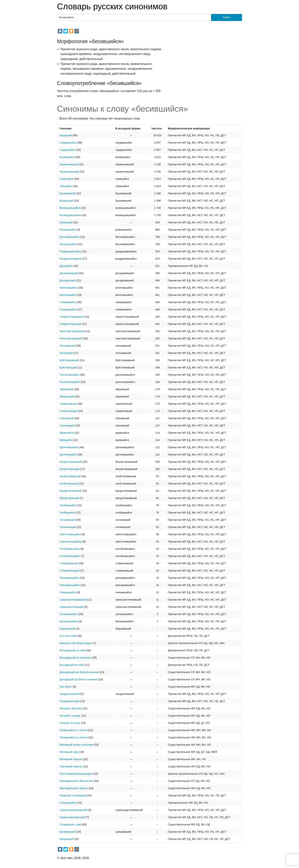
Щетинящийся (68, 455)
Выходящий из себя (72, 665)
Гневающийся (68, 309)
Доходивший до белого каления (79, 672)
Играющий (66, 222)
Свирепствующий (70, 324)
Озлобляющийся (70, 556)
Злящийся (66, 186)
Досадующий (68, 280)
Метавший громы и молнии (76, 745)
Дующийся (66, 266)
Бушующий (66, 201)
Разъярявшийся (69, 578)
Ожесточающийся (71, 542)
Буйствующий (68, 367)
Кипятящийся (68, 295)
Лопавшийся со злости (74, 737)
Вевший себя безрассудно (76, 643)
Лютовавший (67, 346)
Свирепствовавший (72, 317)
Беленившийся (69, 621)
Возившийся (67, 157)
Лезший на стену (70, 723)
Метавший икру (69, 752)
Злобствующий (69, 484)
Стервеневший (69, 563)
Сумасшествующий (72, 607)
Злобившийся (68, 505)
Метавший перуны (71, 759)
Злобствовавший (70, 476)
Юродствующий (69, 498)
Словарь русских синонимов (112, 6)
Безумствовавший (71, 462)
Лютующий (66, 353)
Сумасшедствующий (72, 817)
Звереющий (67, 396)
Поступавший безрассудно (76, 774)
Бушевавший (68, 193)
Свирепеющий (68, 411)
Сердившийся (68, 143)
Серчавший (67, 418)
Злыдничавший (69, 694)
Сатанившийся (69, 614)
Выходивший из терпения (75, 658)
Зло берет (66, 687)
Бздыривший (67, 629)
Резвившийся (68, 230)
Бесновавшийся (69, 237)
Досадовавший (69, 273)
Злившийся (66, 179)
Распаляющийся (70, 382)
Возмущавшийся (70, 208)
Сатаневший (67, 520)
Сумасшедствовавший (73, 810)
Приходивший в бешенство (76, 781)
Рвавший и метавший (73, 795)
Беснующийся (68, 244)
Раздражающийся (71, 259)
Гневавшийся (68, 302)
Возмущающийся (70, 215)
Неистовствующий (71, 338)
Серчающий (67, 426)
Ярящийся (66, 440)
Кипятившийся (68, 288)
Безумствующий (70, 469)
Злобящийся (67, 513)
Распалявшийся (69, 375)
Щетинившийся (69, 447)
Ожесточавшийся (70, 534)
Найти (227, 17)
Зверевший (66, 389)
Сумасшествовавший (73, 600)
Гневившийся (68, 592)
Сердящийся (67, 150)
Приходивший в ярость (74, 788)
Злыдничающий (69, 701)
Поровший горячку (71, 766)
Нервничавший (69, 164)
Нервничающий (69, 172)
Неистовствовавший (72, 331)
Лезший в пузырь (70, 716)
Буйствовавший (69, 360)
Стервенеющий (69, 571)
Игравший (66, 135)
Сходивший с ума (70, 824)
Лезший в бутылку (71, 708)
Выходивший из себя (72, 650)
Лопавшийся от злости (74, 730)
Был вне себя (68, 636)
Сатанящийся (68, 803)
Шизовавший (68, 832)
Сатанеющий (68, 527)
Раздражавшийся (70, 251)
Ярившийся (67, 433)
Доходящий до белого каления (78, 679)
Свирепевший (68, 404)
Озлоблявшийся (70, 549)
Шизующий (66, 839)
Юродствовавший (70, 491)
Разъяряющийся (70, 585)
